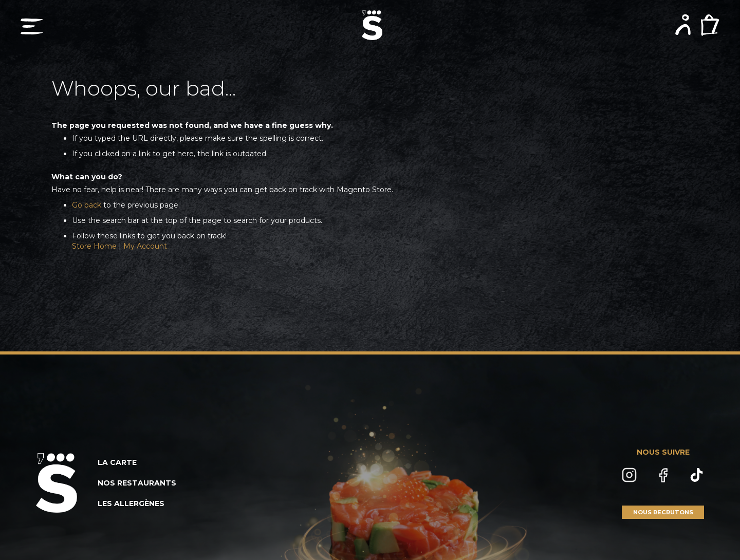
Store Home (94, 246)
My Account (145, 246)
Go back (87, 205)
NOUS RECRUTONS (663, 512)
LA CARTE (117, 462)
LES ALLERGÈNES (131, 503)
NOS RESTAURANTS (137, 483)
